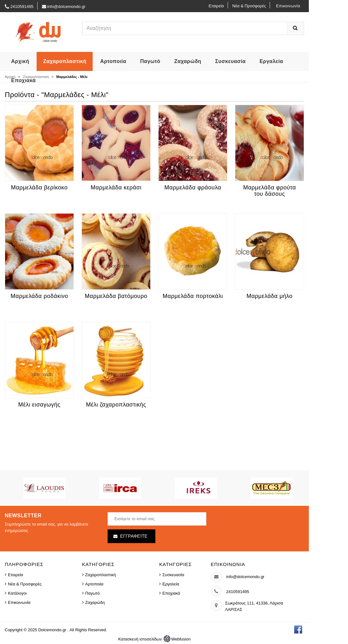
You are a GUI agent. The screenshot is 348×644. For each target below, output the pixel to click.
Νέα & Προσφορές (249, 6)
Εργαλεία (271, 61)
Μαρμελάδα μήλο (270, 296)
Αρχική (20, 61)
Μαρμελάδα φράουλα (193, 188)
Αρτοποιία (113, 61)
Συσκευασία (231, 61)
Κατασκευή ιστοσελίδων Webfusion (154, 639)
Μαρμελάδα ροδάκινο (39, 296)
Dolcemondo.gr (53, 630)
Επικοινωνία (288, 6)
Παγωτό (150, 61)
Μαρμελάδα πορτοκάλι (193, 296)
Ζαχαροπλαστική (65, 61)
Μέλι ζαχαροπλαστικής (116, 405)
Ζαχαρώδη (188, 61)
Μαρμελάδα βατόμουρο (116, 296)
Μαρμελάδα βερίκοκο (39, 188)
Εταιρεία (216, 6)
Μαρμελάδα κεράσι (116, 188)
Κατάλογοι (17, 593)
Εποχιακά (23, 80)
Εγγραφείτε (134, 536)
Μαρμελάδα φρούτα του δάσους (270, 191)
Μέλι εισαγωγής (39, 405)
